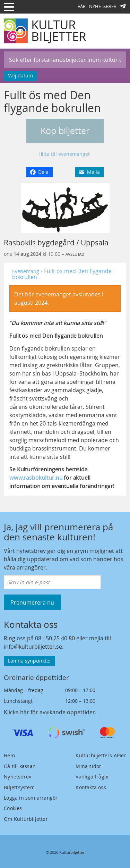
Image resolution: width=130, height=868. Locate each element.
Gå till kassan (20, 766)
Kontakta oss (91, 787)
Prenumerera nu (32, 602)
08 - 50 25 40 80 (55, 638)
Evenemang (26, 271)
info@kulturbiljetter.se (33, 647)
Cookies (13, 808)
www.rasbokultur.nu (36, 478)
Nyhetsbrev (18, 777)
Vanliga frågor (92, 777)
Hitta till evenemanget (64, 154)
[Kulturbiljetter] (45, 31)
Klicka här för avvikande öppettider (49, 712)
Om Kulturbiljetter (26, 819)
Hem (9, 755)
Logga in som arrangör (31, 798)
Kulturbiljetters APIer (101, 755)
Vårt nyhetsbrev (102, 6)
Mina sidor (88, 766)
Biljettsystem (19, 787)
